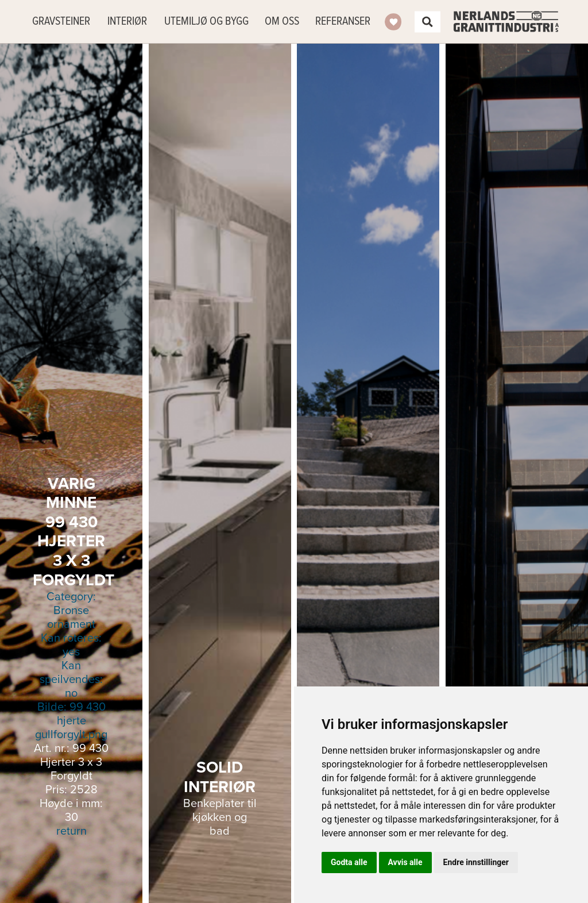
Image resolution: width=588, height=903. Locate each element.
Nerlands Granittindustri (506, 22)
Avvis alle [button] (405, 862)
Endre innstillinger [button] (476, 862)
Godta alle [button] (349, 862)
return (71, 831)
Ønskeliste (393, 22)
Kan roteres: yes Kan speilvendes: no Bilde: (71, 652)
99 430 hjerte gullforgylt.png (71, 721)
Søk (427, 22)
